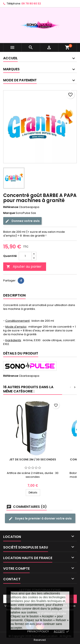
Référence (11, 207)
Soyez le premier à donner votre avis (40, 519)
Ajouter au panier (24, 267)
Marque (9, 213)
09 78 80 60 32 (31, 3)
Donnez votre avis (22, 221)
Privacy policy (38, 631)
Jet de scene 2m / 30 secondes (33, 459)
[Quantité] (25, 256)
